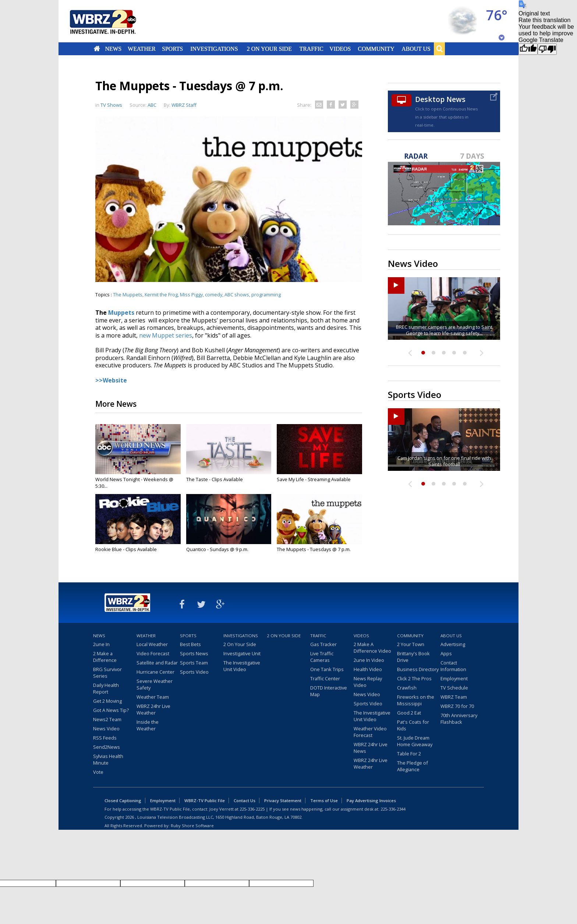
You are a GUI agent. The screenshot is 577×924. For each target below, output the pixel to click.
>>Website (111, 380)
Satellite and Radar (157, 663)
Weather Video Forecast (370, 732)
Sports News (194, 653)
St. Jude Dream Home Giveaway (415, 741)
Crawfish (407, 688)
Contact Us (245, 800)
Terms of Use (324, 800)
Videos (340, 49)
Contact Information (453, 666)
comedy (214, 295)
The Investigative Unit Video (242, 666)
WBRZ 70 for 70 (457, 706)
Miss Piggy (191, 295)
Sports (172, 49)
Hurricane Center (155, 672)
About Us (416, 49)
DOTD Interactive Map (329, 691)
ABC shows (237, 295)
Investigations (214, 49)
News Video (106, 729)
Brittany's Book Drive (413, 657)
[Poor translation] (547, 49)
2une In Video (369, 660)
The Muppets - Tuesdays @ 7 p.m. (314, 549)
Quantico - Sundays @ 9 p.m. (217, 549)
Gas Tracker (323, 644)
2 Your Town (411, 644)
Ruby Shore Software (192, 826)
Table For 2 (409, 754)
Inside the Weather (148, 725)
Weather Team (153, 697)
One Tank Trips (327, 669)
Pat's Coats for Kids (413, 725)
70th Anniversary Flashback (459, 719)
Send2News (107, 747)
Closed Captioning (123, 800)
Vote (98, 772)
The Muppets (128, 295)
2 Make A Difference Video (372, 648)
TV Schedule (454, 688)
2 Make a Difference (105, 657)
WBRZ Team (454, 697)
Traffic (311, 49)
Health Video (368, 669)
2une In (101, 644)
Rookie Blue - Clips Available (126, 549)
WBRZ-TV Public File (205, 800)
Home (97, 49)
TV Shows (111, 105)
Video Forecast (153, 653)
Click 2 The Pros (414, 678)
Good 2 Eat (409, 713)
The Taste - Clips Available (215, 479)
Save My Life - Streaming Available (314, 479)
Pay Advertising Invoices (371, 800)
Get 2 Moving (107, 701)
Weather (142, 49)
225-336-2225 (252, 809)
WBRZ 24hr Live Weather (153, 709)
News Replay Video (368, 682)
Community (376, 49)
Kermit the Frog (161, 295)
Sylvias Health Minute (108, 759)
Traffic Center (325, 678)
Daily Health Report (106, 688)
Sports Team (194, 663)
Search (439, 49)
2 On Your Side (269, 49)
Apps (446, 653)
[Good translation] (528, 49)
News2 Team (107, 719)
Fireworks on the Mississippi (416, 700)
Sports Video (194, 672)
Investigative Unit (242, 653)
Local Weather (152, 644)
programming (266, 295)
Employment (454, 678)
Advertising (453, 644)
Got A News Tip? (111, 710)
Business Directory (418, 669)
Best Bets (190, 644)
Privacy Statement (283, 800)
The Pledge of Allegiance (413, 766)
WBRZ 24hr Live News (371, 748)
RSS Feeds (105, 738)
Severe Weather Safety (155, 684)
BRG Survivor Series (107, 673)
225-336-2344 (393, 809)
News (113, 49)
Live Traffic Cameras (322, 657)
